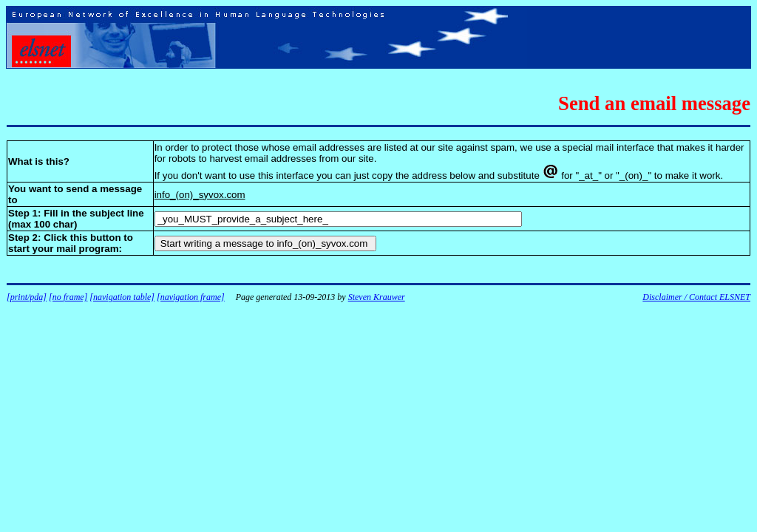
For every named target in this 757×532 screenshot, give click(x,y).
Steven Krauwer (377, 297)
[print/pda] (27, 297)
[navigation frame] (191, 297)
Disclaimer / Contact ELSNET (696, 297)
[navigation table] (122, 297)
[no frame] (68, 297)
